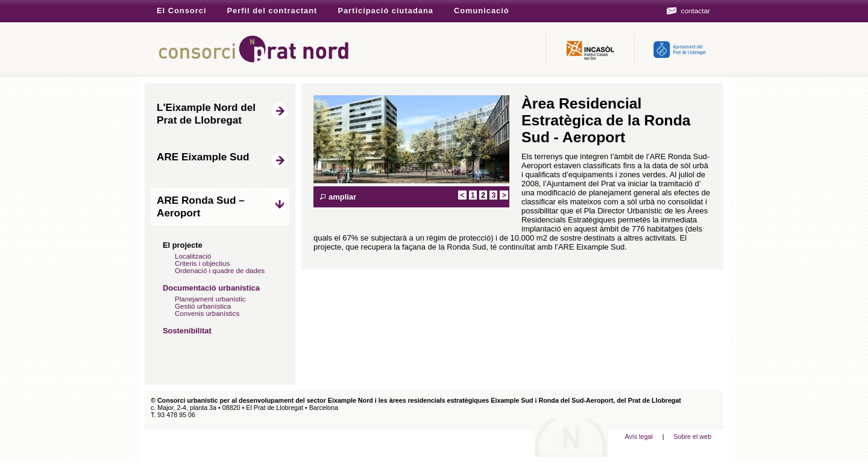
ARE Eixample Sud (203, 157)
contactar (696, 11)
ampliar (342, 197)
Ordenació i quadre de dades (220, 271)
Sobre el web (692, 436)
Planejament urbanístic (210, 299)
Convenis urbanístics (207, 313)
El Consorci (181, 11)
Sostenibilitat (187, 331)
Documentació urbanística (211, 288)
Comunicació (482, 11)
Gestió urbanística (203, 306)
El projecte (183, 245)
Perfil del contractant (272, 11)
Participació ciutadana (385, 11)
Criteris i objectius (202, 263)
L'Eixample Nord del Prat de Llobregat (206, 114)
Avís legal (638, 436)
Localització (193, 256)
